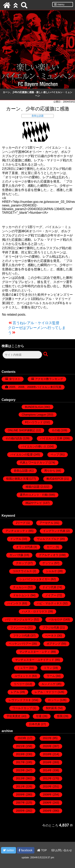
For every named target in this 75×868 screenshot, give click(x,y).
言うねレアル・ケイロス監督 (36, 323)
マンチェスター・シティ (35, 652)
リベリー (19, 684)
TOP (42, 850)
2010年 (47, 786)
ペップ (55, 454)
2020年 (47, 746)
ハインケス (14, 603)
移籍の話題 (33, 487)
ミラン (48, 668)
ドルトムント (21, 595)
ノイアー (51, 595)
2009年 (20, 794)
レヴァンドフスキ (20, 700)
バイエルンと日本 (51, 438)
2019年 (20, 754)
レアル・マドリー (46, 692)
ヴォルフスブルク (48, 539)
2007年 (20, 803)
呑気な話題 (38, 116)
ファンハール (19, 627)
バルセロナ (56, 619)
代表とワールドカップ (34, 463)
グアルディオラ (49, 555)
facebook (26, 850)
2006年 (47, 803)
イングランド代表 (54, 531)
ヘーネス (51, 636)
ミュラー (23, 668)
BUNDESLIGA (34, 407)
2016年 (47, 762)
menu (59, 4)
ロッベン (54, 700)
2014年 (47, 770)
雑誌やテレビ (34, 503)
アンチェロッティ (17, 531)
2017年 (20, 762)
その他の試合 (14, 438)
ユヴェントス (23, 676)
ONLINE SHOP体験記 (22, 430)
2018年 (47, 754)
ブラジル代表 (51, 627)
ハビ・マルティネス (49, 603)
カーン (51, 547)
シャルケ (51, 571)
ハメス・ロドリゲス (35, 611)
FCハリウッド (34, 422)
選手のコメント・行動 (34, 495)
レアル (15, 692)
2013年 (20, 778)
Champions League (34, 415)
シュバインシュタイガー (35, 579)
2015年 (20, 770)
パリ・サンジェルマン (19, 619)
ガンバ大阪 (16, 555)
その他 (56, 430)
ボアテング (54, 644)
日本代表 (35, 724)
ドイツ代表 (49, 587)
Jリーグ (21, 523)
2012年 (47, 778)
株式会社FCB (55, 479)
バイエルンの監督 (22, 454)
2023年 (22, 738)
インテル (16, 539)
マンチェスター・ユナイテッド (35, 660)
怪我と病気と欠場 (17, 479)
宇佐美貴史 (14, 716)
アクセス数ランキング (49, 379)
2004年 (47, 811)
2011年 (20, 786)
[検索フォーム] (22, 355)
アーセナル (46, 523)
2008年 (47, 794)
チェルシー (20, 587)
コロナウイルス (22, 571)
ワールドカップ (22, 708)
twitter (8, 850)
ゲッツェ (48, 563)
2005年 (20, 811)
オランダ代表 (24, 547)
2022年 (47, 738)
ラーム (51, 676)
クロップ (21, 563)
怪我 (60, 716)
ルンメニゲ (49, 684)
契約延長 (51, 708)
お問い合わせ (62, 850)
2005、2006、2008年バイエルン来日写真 (35, 387)
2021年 (20, 746)
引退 (39, 716)
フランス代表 (21, 636)
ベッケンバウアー (20, 644)
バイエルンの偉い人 (34, 446)
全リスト (15, 379)
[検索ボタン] (46, 354)
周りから (50, 471)
